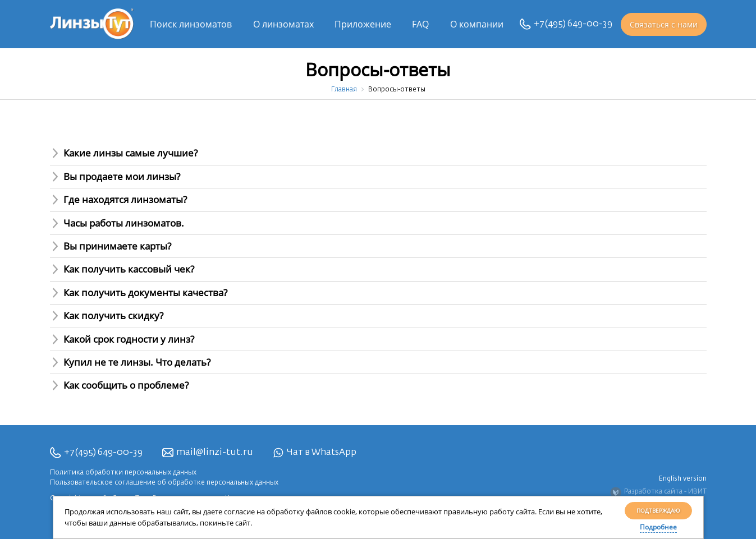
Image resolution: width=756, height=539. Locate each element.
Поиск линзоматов (191, 24)
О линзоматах (283, 24)
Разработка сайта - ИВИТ (658, 492)
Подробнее (658, 527)
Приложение (363, 24)
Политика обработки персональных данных (123, 473)
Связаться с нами (664, 24)
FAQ (420, 24)
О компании (477, 24)
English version (683, 479)
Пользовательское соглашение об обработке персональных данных (164, 483)
